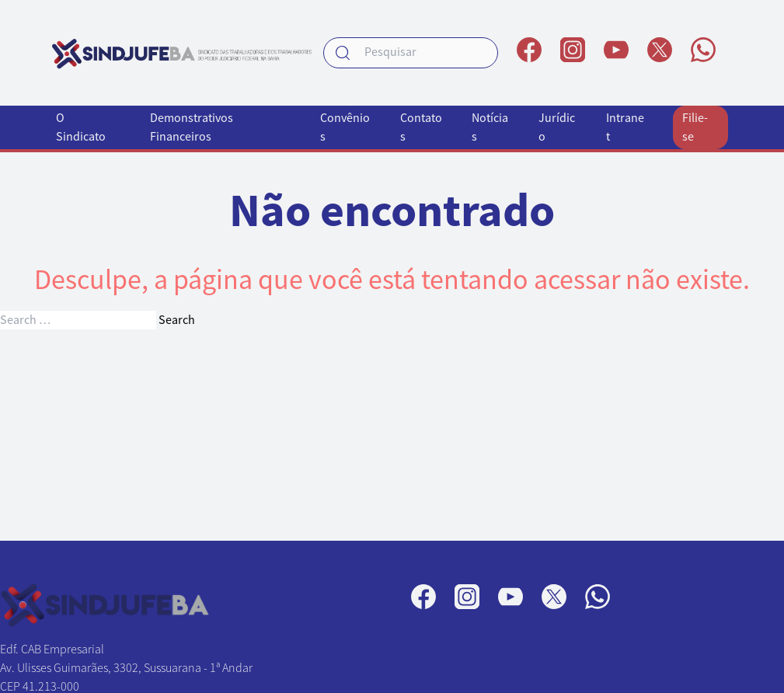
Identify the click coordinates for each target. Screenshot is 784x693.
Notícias (490, 127)
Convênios (345, 127)
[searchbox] (411, 53)
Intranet (625, 127)
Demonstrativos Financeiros (192, 127)
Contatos (421, 127)
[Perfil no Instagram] (573, 50)
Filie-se (695, 127)
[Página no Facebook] (529, 50)
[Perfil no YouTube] (616, 50)
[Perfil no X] (660, 50)
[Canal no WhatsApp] (703, 50)
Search (177, 320)
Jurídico (557, 127)
